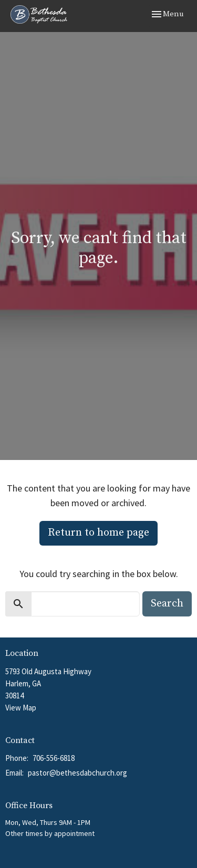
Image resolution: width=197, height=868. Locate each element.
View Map (21, 708)
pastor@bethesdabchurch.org (77, 773)
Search (167, 604)
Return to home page (98, 533)
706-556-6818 (54, 758)
